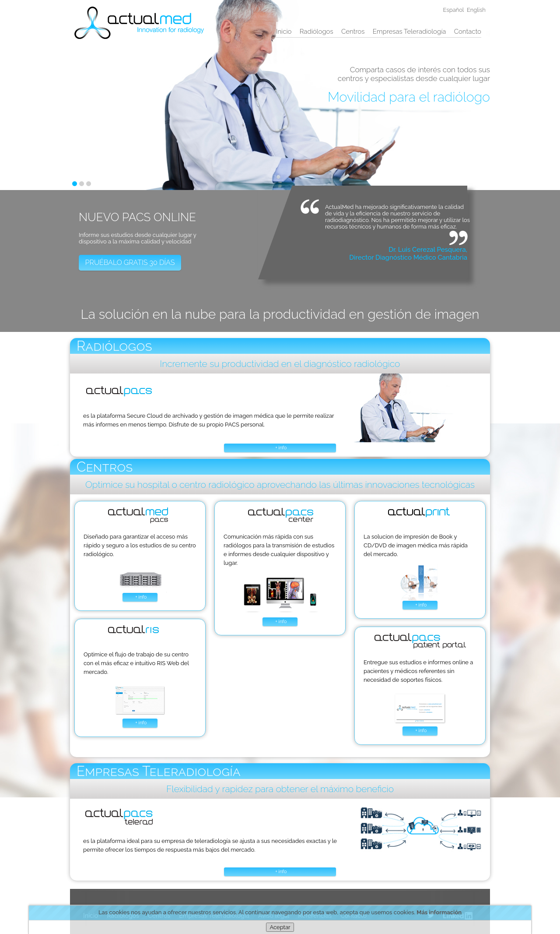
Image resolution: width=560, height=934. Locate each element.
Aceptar (280, 927)
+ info (281, 448)
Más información (439, 912)
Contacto (468, 32)
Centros (353, 32)
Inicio (284, 32)
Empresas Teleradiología (409, 32)
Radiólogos (317, 32)
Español (454, 10)
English (476, 10)
